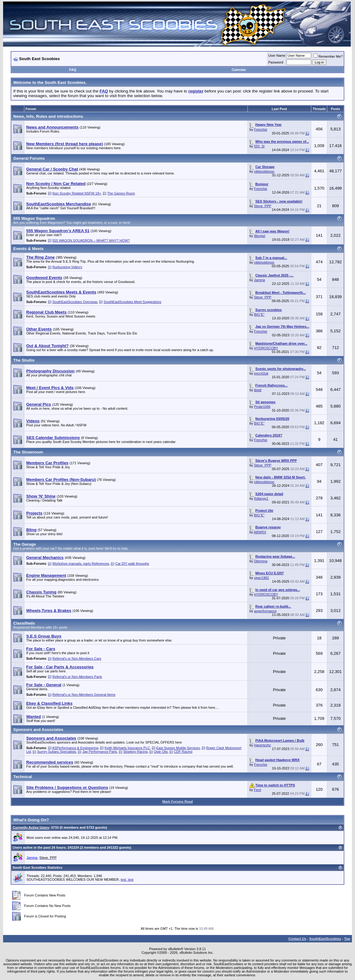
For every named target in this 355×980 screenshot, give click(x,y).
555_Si (259, 146)
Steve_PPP (263, 206)
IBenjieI (260, 236)
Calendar (239, 70)
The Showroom (28, 452)
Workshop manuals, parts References (81, 564)
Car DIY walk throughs (132, 564)
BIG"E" (259, 314)
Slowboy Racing (135, 752)
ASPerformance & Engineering (75, 748)
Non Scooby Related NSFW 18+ (77, 193)
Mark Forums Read (177, 802)
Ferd (257, 790)
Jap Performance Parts (100, 752)
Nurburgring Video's (67, 267)
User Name (277, 55)
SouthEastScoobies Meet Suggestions (132, 302)
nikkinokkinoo (264, 171)
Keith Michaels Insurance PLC (127, 748)
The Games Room (121, 193)
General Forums (29, 158)
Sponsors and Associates (38, 730)
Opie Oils (161, 752)
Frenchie (261, 129)
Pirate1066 (262, 407)
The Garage (24, 544)
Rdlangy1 (261, 498)
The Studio (24, 360)
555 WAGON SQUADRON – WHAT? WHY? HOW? (91, 240)
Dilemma (261, 561)
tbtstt (258, 390)
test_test (127, 880)
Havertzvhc (262, 745)
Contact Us (297, 939)
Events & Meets (29, 249)
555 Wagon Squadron (34, 218)
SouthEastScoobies (325, 939)
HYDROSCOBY (266, 348)
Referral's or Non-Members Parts (77, 677)
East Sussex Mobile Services (178, 748)
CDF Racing (183, 752)
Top (347, 939)
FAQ (73, 70)
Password (276, 62)
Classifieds (24, 623)
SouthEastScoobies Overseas (75, 302)
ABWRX (260, 532)
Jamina (259, 280)
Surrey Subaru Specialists (57, 752)
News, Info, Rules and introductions (48, 116)
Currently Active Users (31, 827)
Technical (23, 777)
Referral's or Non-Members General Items (84, 695)
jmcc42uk (261, 373)
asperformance (265, 611)
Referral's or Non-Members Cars (77, 658)
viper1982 (261, 578)
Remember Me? (328, 56)
